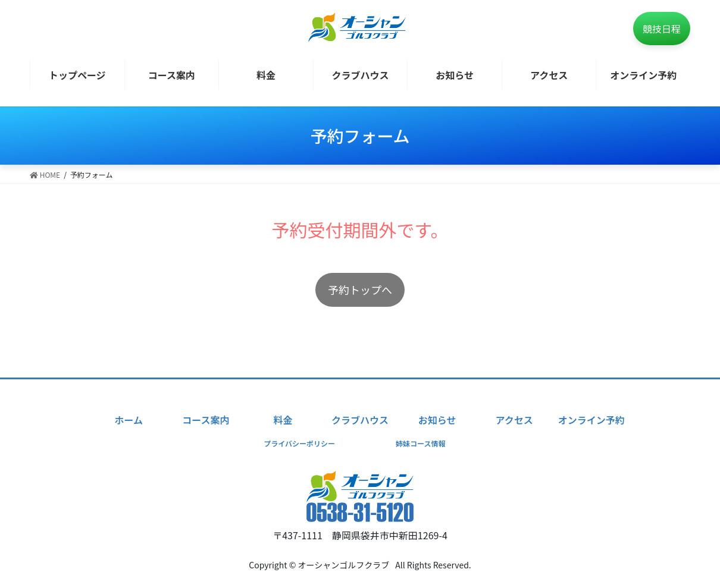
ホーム (129, 420)
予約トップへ (360, 290)
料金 (283, 420)
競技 (662, 29)
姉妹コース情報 (420, 443)
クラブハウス (360, 420)
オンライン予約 (591, 420)
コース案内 (206, 420)
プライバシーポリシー (299, 443)
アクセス (514, 420)
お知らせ (437, 420)
